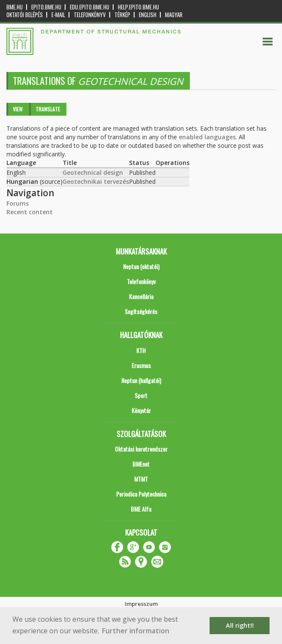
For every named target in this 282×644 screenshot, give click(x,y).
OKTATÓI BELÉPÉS (25, 15)
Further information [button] (136, 631)
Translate (48, 109)
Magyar (174, 15)
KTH (141, 350)
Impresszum (141, 604)
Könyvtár (141, 410)
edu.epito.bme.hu (90, 7)
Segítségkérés (141, 311)
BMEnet (141, 464)
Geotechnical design (93, 172)
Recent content (30, 212)
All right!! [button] (240, 625)
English (148, 15)
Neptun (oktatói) (141, 266)
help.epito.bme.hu (138, 7)
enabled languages (207, 137)
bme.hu (15, 7)
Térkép (122, 15)
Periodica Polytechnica (141, 494)
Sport (141, 395)
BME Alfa (141, 509)
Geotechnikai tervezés (96, 181)
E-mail (58, 15)
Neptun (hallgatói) (141, 380)
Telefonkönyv (90, 15)
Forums (18, 203)
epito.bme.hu (46, 7)
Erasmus (141, 365)
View (18, 109)
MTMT (141, 479)
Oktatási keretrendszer (141, 449)
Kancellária (141, 296)
